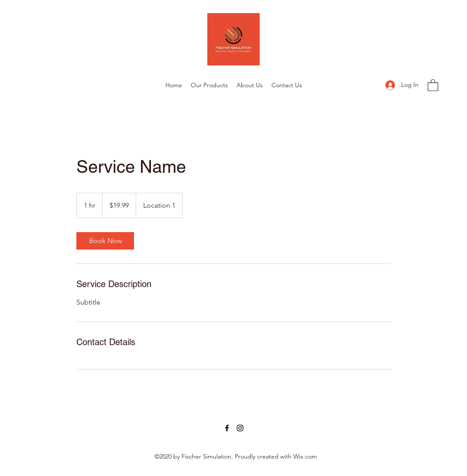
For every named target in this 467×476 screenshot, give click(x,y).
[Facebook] (227, 428)
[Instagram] (240, 428)
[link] (105, 241)
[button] (433, 85)
